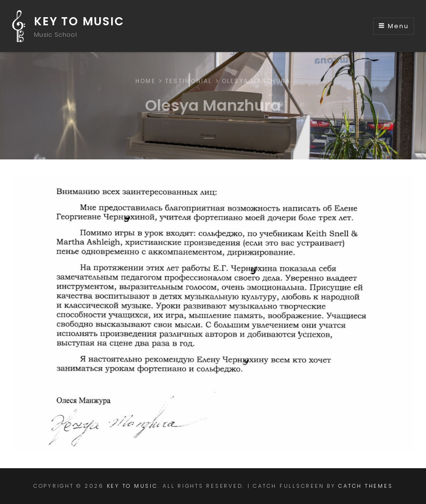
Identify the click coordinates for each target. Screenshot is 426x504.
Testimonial (189, 81)
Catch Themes (365, 486)
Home (145, 81)
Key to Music (79, 21)
